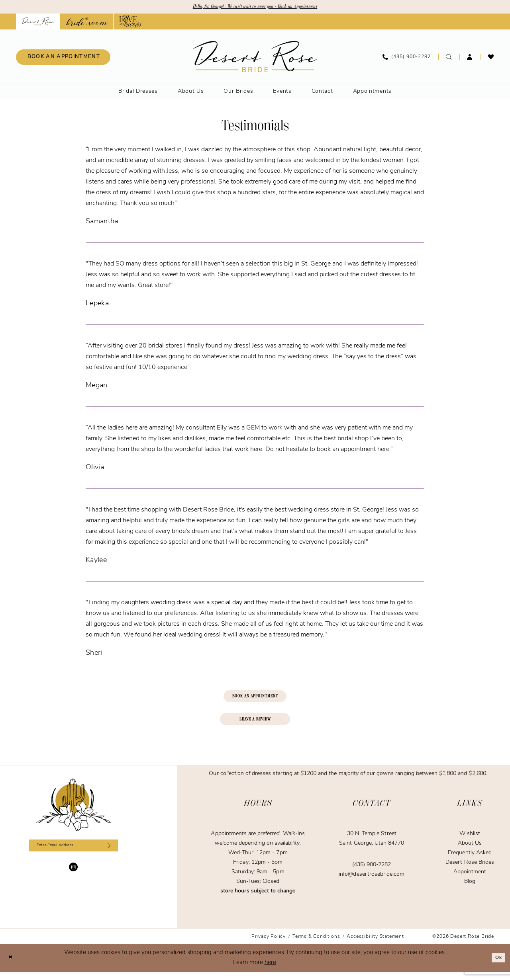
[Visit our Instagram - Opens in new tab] (73, 878)
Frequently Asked (470, 861)
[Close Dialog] (12, 966)
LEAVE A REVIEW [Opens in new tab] (255, 725)
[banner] (255, 58)
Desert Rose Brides (470, 870)
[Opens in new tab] (87, 23)
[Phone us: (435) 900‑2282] (407, 59)
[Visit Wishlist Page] (491, 59)
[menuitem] (63, 59)
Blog (470, 889)
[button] (470, 59)
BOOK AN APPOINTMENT (255, 700)
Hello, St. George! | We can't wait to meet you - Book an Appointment (255, 8)
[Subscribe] (118, 855)
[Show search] (449, 59)
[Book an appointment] (63, 59)
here (270, 971)
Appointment (470, 880)
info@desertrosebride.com (372, 882)
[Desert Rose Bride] (74, 813)
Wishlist (470, 842)
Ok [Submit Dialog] (497, 966)
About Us (470, 851)
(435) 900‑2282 (372, 873)
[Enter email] (74, 855)
